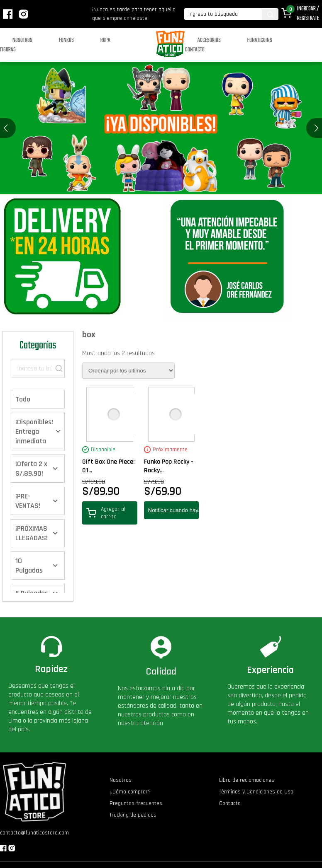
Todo (23, 399)
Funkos (66, 40)
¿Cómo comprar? (130, 792)
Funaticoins (260, 40)
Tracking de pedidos (133, 815)
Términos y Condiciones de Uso (256, 792)
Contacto (195, 50)
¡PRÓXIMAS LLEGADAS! (32, 533)
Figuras (8, 50)
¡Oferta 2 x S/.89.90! (31, 469)
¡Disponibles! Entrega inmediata (34, 432)
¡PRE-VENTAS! (28, 501)
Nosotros (22, 40)
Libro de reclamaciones (247, 780)
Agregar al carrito (106, 513)
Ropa (105, 40)
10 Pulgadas (29, 566)
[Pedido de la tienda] (128, 371)
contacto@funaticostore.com (34, 833)
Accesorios (209, 40)
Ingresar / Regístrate (308, 14)
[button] (316, 128)
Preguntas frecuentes (136, 803)
